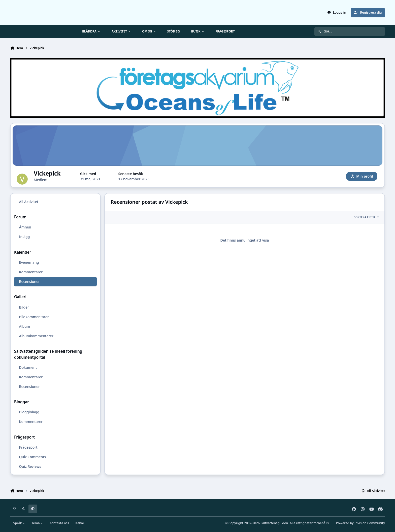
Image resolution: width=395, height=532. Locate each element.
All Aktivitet (29, 202)
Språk (19, 523)
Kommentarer (31, 272)
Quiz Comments (33, 457)
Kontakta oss (59, 523)
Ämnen (25, 227)
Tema (37, 523)
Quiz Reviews (30, 466)
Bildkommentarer (34, 317)
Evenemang (29, 262)
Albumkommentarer (36, 336)
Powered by (360, 523)
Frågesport (28, 447)
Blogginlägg (29, 412)
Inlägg (25, 237)
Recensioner (29, 281)
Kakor (80, 523)
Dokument (28, 367)
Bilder (24, 307)
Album (25, 326)
